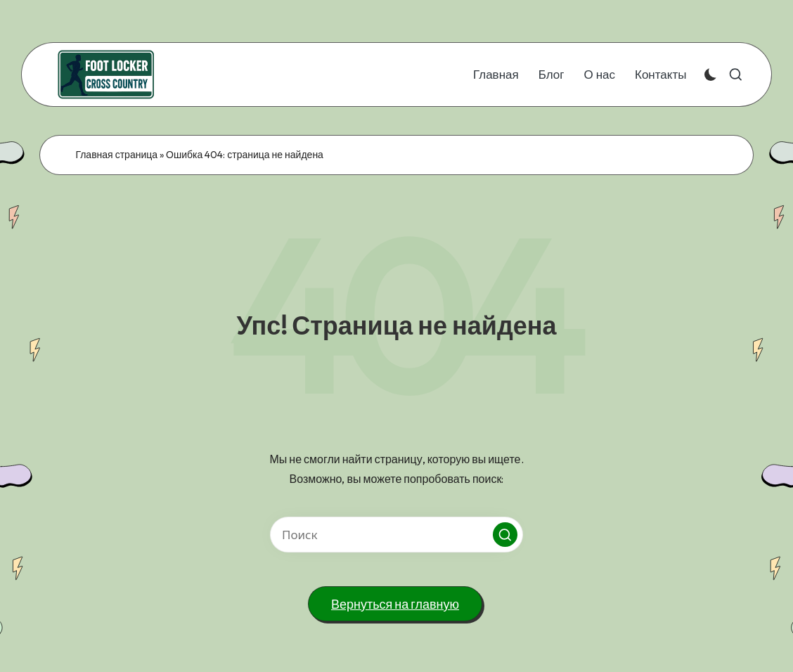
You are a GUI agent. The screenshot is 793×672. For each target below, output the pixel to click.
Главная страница (116, 155)
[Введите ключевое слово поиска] (396, 535)
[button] (505, 535)
